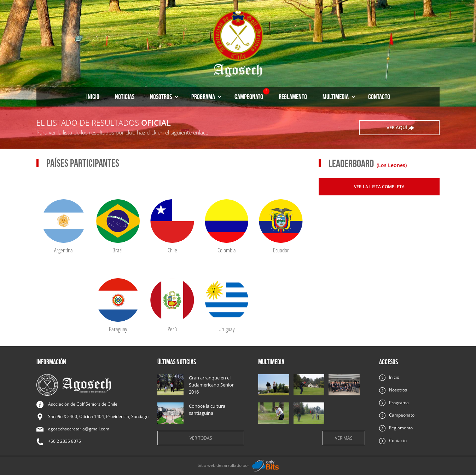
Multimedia (339, 97)
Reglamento (293, 97)
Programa (206, 97)
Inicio (93, 97)
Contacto (379, 97)
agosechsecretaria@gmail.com (79, 429)
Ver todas (201, 438)
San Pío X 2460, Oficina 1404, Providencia (98, 416)
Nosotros (164, 97)
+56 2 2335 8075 (65, 441)
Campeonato (252, 94)
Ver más (344, 438)
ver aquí (400, 128)
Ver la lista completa (379, 187)
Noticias (125, 97)
